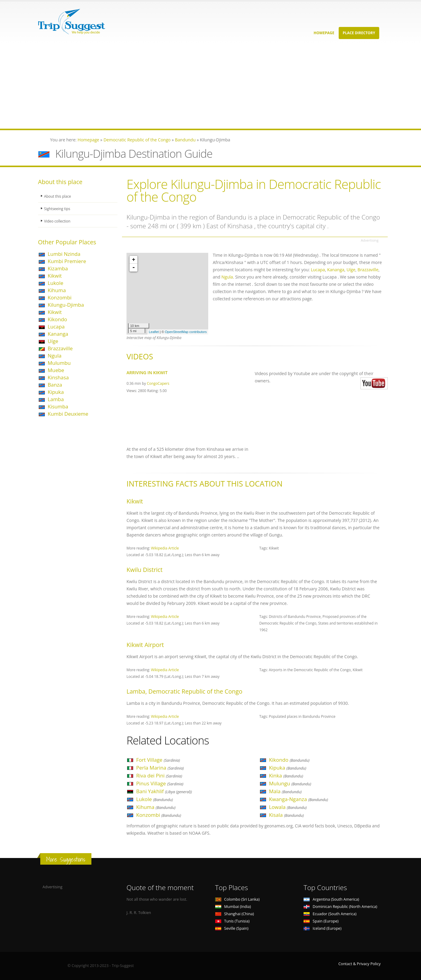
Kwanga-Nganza (299, 799)
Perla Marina (160, 768)
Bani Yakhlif (164, 791)
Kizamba (58, 268)
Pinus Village (160, 783)
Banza (55, 385)
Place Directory (359, 33)
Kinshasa (58, 377)
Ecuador (330, 914)
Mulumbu (59, 363)
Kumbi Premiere (67, 261)
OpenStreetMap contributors (186, 332)
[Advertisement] (182, 86)
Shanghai (235, 914)
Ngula (55, 356)
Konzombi (60, 297)
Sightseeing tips (58, 208)
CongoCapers (158, 383)
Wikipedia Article (165, 548)
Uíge (53, 341)
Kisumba (58, 406)
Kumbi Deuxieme (68, 414)
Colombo (237, 899)
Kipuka (56, 392)
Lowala (288, 807)
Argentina (331, 899)
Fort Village (158, 760)
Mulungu (290, 783)
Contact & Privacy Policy (360, 964)
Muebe (56, 370)
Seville (232, 928)
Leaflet (154, 332)
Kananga (58, 334)
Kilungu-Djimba (66, 305)
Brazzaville (60, 348)
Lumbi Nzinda (64, 254)
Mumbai (233, 907)
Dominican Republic (340, 907)
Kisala (286, 815)
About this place (58, 196)
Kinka (286, 775)
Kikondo (58, 319)
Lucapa (56, 327)
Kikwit (55, 276)
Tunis (232, 921)
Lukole (56, 283)
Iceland (322, 928)
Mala (285, 791)
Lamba (56, 399)
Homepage (324, 33)
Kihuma (57, 290)
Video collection (58, 221)
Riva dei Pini (159, 775)
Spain (321, 921)
